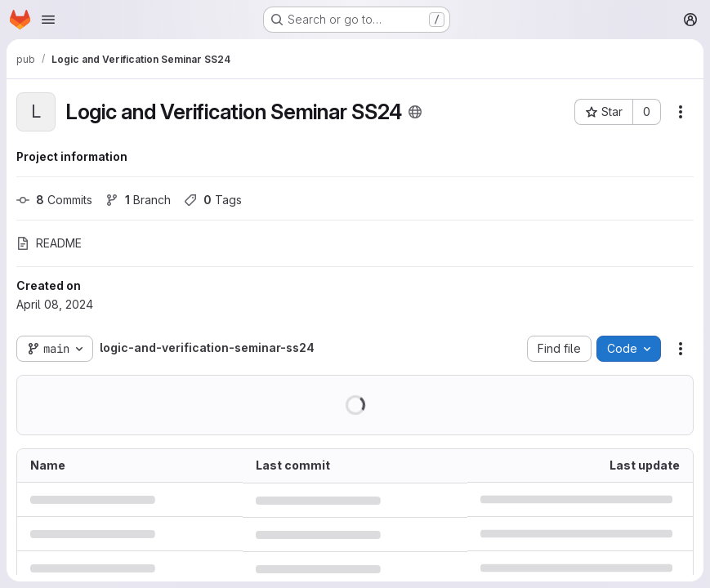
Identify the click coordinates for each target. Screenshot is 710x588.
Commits (54, 200)
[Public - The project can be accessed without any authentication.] (415, 112)
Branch (138, 200)
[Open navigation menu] (48, 20)
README (49, 243)
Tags (213, 200)
